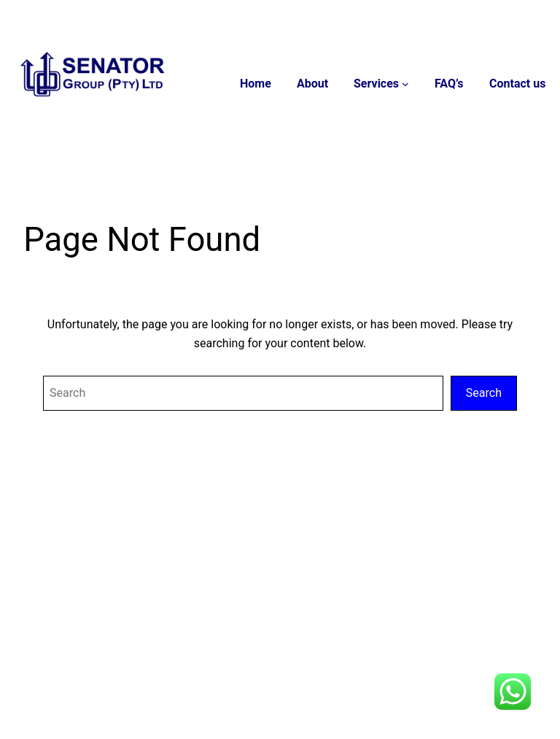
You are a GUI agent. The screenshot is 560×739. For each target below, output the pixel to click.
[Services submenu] (406, 84)
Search (484, 393)
